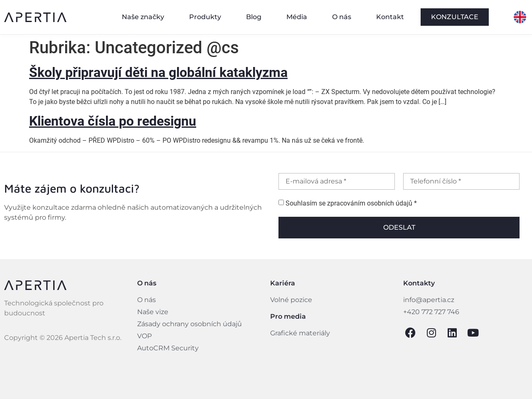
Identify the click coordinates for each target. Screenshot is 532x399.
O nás (342, 17)
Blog (254, 17)
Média (297, 17)
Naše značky (143, 17)
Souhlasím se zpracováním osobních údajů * (351, 203)
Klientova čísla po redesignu (113, 121)
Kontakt (390, 17)
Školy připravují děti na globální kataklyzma (158, 72)
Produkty (205, 17)
